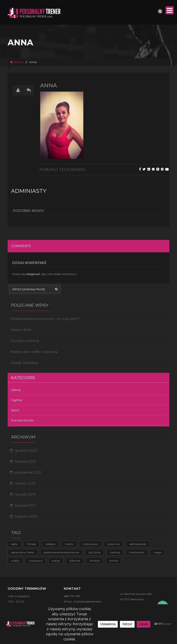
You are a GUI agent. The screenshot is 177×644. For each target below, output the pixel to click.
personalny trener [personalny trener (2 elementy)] (23, 552)
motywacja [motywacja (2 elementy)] (90, 544)
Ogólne (17, 400)
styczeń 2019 (25, 495)
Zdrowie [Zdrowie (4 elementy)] (75, 561)
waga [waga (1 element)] (158, 552)
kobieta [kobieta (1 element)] (50, 544)
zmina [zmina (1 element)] (114, 561)
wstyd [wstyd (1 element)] (56, 561)
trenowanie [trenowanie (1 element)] (137, 552)
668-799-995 (72, 596)
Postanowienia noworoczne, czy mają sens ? (45, 319)
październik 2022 (28, 473)
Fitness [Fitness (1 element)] (32, 544)
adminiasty (29, 191)
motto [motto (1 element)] (69, 544)
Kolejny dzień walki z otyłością (34, 352)
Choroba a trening (24, 341)
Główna (17, 62)
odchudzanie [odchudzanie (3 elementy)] (138, 544)
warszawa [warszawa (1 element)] (35, 561)
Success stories (22, 420)
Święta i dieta (21, 330)
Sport (15, 410)
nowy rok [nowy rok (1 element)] (114, 544)
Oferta (16, 390)
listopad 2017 (25, 506)
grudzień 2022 (26, 451)
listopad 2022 (25, 462)
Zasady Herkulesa (24, 363)
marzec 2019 (25, 484)
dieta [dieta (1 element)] (14, 544)
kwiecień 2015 (26, 517)
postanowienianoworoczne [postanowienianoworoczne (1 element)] (61, 552)
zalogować (33, 274)
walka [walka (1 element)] (15, 561)
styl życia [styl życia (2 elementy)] (95, 552)
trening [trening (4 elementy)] (115, 552)
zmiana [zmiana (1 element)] (95, 561)
